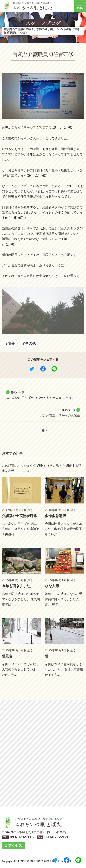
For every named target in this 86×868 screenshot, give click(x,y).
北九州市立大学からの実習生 (60, 413)
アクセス (15, 845)
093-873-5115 (22, 837)
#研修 (10, 343)
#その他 (29, 343)
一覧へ (43, 430)
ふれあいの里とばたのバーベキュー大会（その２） (41, 395)
